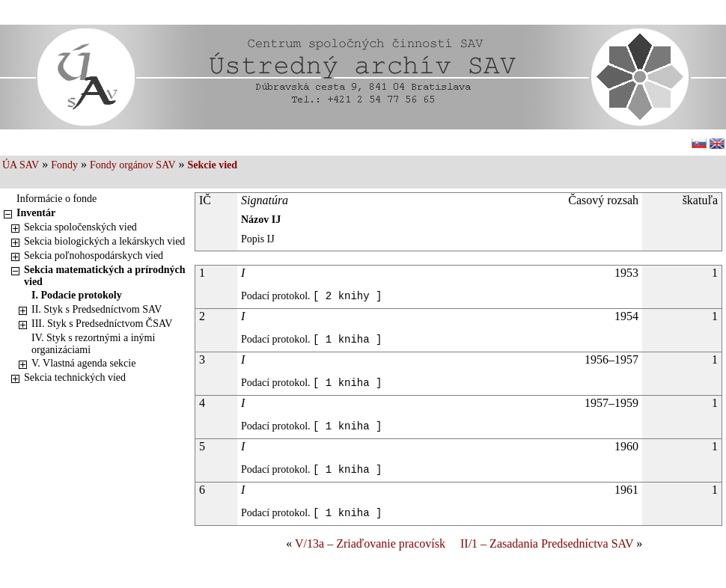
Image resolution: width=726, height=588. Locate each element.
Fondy (64, 165)
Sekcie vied (213, 165)
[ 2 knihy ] (347, 296)
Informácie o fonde (57, 199)
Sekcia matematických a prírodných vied (105, 276)
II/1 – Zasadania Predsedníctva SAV (547, 543)
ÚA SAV (21, 165)
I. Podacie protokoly (77, 295)
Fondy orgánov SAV (133, 165)
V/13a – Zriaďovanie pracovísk (370, 543)
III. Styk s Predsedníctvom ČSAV (102, 324)
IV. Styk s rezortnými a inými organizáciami (93, 344)
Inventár (36, 213)
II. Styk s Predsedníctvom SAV (97, 309)
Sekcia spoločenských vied (80, 227)
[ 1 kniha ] (347, 340)
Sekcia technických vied (75, 377)
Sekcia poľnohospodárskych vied (94, 255)
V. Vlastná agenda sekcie (83, 363)
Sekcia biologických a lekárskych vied (104, 241)
